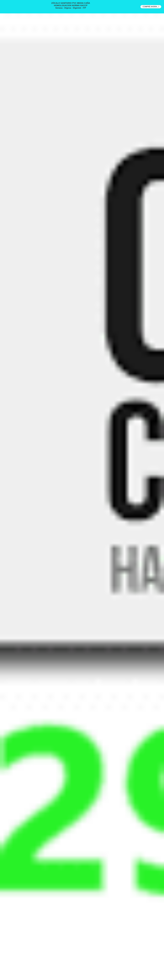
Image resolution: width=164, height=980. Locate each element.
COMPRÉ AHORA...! (151, 7)
